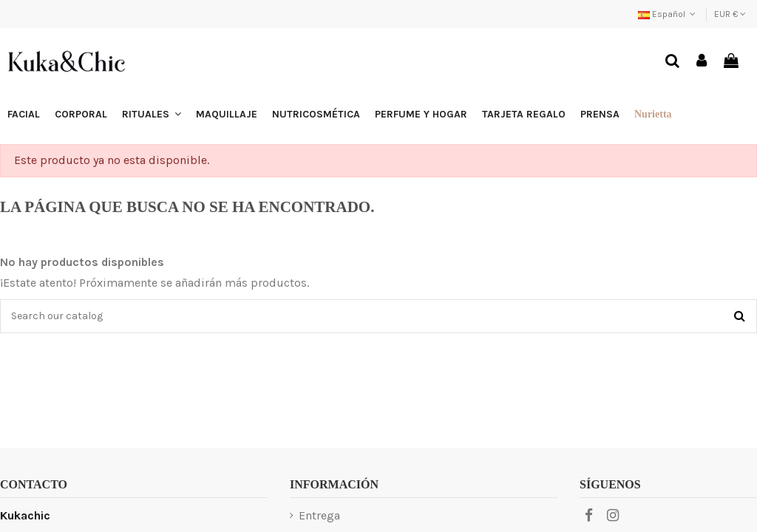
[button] (152, 115)
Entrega (319, 515)
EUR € (730, 14)
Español (668, 14)
